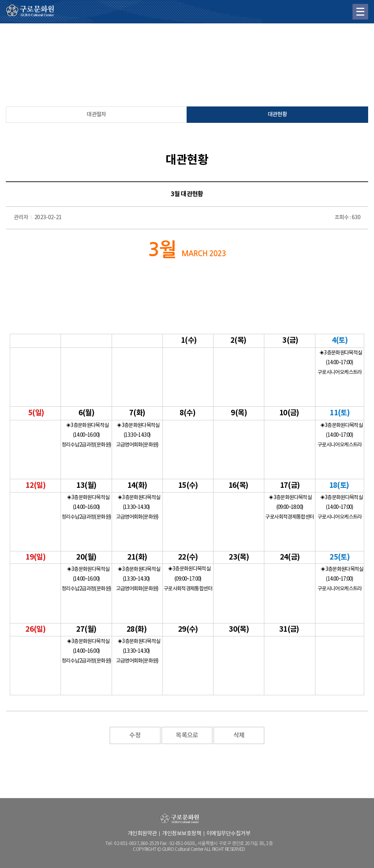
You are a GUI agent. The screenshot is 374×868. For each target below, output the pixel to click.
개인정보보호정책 (182, 834)
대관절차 (96, 114)
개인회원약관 (142, 834)
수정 (135, 735)
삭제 (239, 735)
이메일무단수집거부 (229, 834)
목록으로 (187, 735)
